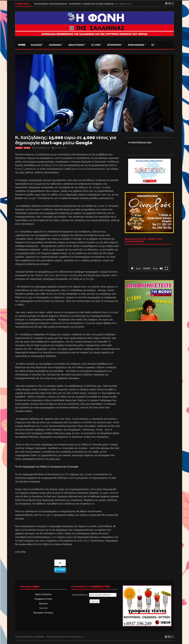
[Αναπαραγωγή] (132, 268)
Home (22, 45)
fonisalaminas (60, 148)
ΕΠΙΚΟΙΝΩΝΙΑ (136, 45)
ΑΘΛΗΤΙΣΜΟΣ (76, 45)
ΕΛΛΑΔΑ (27, 148)
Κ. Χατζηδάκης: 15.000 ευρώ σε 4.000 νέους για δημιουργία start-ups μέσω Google (66, 140)
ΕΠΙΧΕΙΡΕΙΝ (114, 45)
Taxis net (43, 608)
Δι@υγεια (43, 603)
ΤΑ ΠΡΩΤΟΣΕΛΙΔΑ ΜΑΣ (140, 143)
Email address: (94, 595)
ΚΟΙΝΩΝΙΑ (55, 45)
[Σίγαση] (161, 268)
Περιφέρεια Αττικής (43, 599)
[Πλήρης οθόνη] (166, 268)
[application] (149, 260)
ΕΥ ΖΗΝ (96, 45)
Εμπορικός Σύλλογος (43, 613)
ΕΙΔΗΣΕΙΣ (36, 45)
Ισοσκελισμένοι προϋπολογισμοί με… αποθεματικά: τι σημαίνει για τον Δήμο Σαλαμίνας (74, 4)
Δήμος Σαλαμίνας (43, 594)
